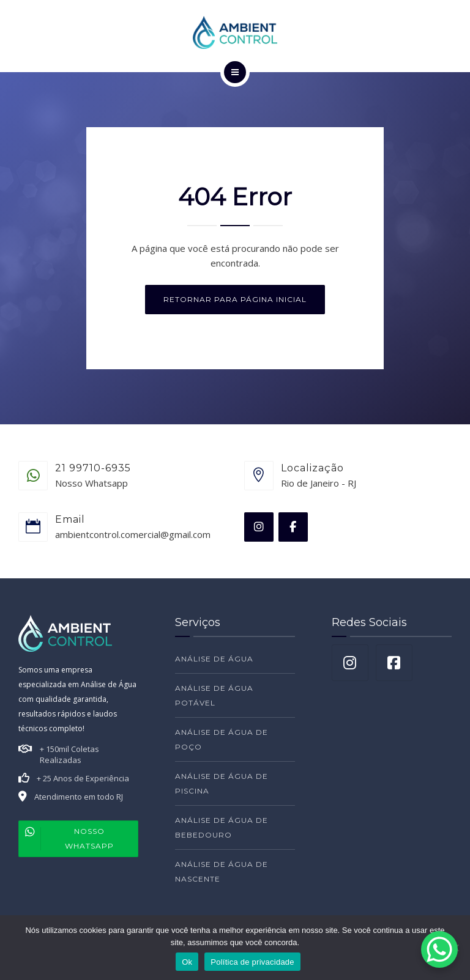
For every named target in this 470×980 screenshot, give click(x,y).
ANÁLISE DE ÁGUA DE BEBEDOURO (222, 827)
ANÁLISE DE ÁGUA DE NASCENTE (222, 871)
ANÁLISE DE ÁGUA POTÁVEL (214, 695)
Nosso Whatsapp (66, 839)
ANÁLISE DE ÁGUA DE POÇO (222, 739)
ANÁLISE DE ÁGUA (214, 659)
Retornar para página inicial (235, 299)
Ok (187, 962)
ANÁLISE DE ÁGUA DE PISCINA (222, 783)
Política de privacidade (252, 962)
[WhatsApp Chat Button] (439, 949)
